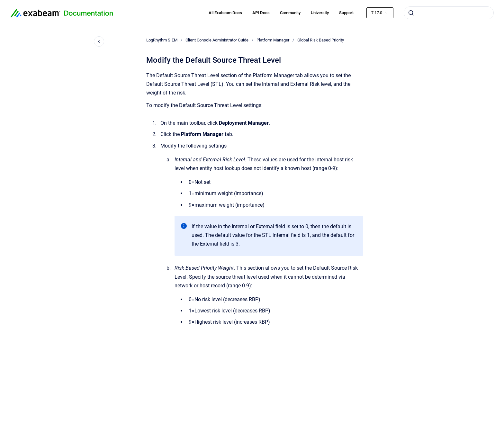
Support (346, 13)
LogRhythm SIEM (162, 40)
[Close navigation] (99, 41)
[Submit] (411, 13)
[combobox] (449, 13)
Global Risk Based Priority (321, 40)
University (320, 13)
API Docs (261, 13)
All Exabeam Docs (225, 13)
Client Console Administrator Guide (217, 40)
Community (290, 13)
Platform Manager (273, 40)
